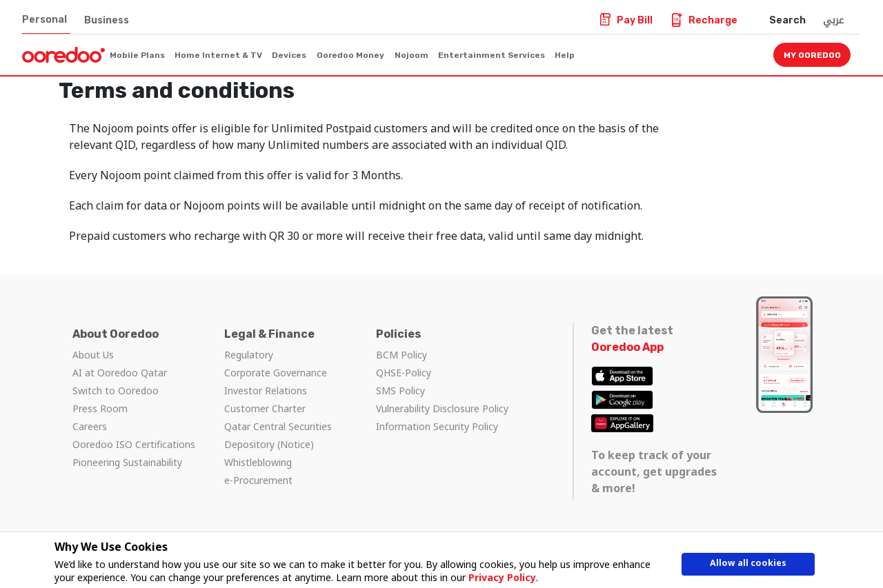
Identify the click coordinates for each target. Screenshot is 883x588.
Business (107, 20)
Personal (44, 20)
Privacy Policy (499, 577)
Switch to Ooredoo (116, 391)
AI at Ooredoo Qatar (120, 373)
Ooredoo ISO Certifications (134, 444)
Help (565, 55)
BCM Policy (401, 355)
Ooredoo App (627, 347)
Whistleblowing (258, 462)
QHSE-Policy (404, 373)
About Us (93, 355)
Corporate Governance (276, 373)
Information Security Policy (437, 426)
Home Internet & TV (218, 55)
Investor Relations (266, 391)
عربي (833, 20)
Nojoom (411, 55)
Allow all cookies (748, 566)
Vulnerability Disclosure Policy (442, 408)
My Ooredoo (812, 55)
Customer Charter (265, 408)
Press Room (100, 408)
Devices (289, 55)
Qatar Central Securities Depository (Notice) (278, 435)
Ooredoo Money (350, 55)
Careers (90, 426)
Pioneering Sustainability (127, 462)
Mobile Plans (137, 55)
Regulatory (249, 355)
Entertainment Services (492, 55)
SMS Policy (400, 391)
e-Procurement (258, 480)
